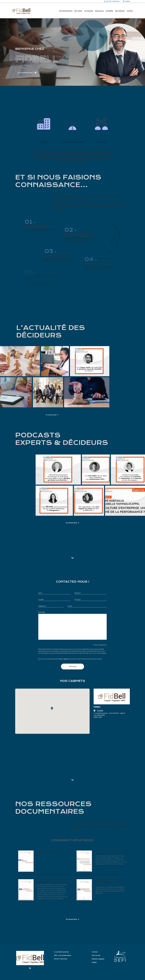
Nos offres (78, 11)
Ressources (99, 11)
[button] (52, 709)
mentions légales (63, 659)
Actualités (109, 11)
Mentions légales (98, 959)
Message (42, 612)
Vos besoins (89, 11)
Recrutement (120, 11)
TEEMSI (94, 962)
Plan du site (96, 955)
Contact (130, 11)
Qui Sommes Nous (66, 11)
